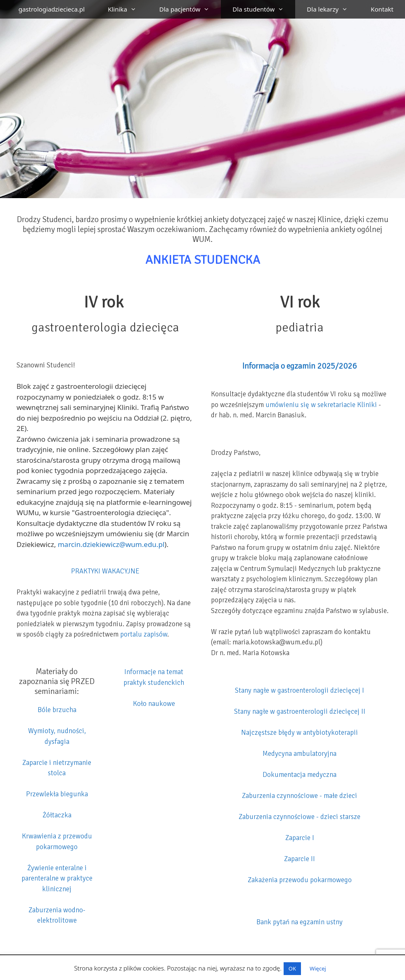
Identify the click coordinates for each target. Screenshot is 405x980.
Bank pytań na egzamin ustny (300, 922)
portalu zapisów (144, 634)
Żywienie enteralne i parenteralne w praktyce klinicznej (57, 878)
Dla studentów (264, 9)
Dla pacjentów (190, 9)
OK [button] (292, 968)
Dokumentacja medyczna (300, 775)
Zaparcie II (300, 859)
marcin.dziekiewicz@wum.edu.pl (111, 544)
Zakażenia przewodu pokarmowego (300, 880)
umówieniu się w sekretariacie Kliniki (321, 405)
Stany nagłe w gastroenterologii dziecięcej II (300, 711)
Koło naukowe (154, 704)
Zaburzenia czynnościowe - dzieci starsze (300, 817)
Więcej (318, 968)
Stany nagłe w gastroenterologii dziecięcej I (300, 690)
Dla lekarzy (333, 9)
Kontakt (382, 9)
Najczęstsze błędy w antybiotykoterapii (300, 733)
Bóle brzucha (57, 710)
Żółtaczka (57, 815)
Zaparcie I (300, 838)
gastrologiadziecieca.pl (52, 9)
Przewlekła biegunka (57, 794)
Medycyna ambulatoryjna (300, 754)
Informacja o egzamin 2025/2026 (300, 366)
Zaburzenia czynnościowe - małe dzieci (300, 796)
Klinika (128, 9)
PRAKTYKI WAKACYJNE (105, 571)
